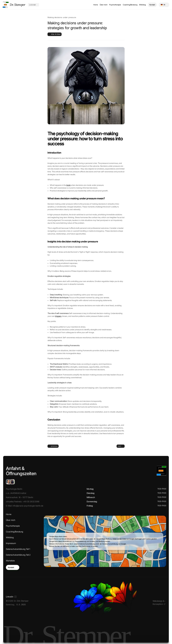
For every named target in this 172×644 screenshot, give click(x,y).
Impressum (11, 543)
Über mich (104, 5)
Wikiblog (142, 5)
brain (69, 185)
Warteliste (10, 561)
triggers (58, 316)
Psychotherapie (115, 5)
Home (96, 5)
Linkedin (10, 597)
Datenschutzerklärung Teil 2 (18, 555)
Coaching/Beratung (130, 5)
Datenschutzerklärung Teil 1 (18, 549)
